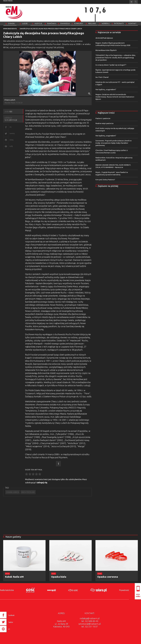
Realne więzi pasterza (104, 123)
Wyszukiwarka (136, 2)
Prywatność (124, 590)
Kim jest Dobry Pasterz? (105, 180)
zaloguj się (42, 482)
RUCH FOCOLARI (28, 492)
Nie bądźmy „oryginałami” (106, 89)
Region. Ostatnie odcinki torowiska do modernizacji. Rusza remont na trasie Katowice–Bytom (115, 97)
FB (10, 127)
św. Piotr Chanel (102, 77)
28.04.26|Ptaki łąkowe (104, 38)
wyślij (11, 146)
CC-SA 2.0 (19, 103)
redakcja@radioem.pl (90, 618)
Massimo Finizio (10, 103)
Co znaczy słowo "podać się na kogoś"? (111, 65)
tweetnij (12, 133)
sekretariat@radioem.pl (90, 624)
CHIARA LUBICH (13, 492)
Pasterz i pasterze (103, 118)
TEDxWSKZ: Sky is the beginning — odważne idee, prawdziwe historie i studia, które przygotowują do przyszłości (116, 58)
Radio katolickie (7, 590)
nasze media (8, 1)
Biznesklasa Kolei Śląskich (106, 50)
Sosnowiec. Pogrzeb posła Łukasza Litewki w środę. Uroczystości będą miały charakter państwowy (114, 143)
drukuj (11, 140)
